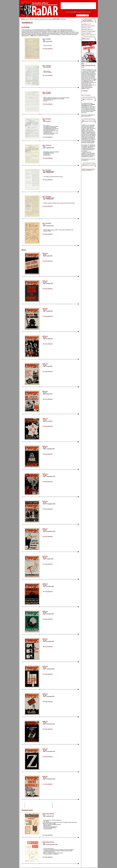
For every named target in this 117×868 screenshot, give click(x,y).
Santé (89, 28)
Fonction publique (91, 31)
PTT (89, 24)
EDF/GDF (84, 28)
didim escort (45, 831)
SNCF (89, 26)
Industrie (84, 31)
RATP (93, 26)
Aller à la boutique (86, 95)
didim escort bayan (60, 831)
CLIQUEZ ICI (90, 170)
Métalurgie (84, 29)
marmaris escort (52, 831)
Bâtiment (84, 35)
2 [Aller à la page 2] (52, 804)
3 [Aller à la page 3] (52, 805)
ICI (93, 157)
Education (89, 33)
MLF (88, 35)
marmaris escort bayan (70, 831)
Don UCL (92, 35)
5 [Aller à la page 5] (52, 808)
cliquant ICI (88, 116)
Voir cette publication (48, 49)
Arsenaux (84, 26)
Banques (90, 29)
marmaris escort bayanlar (56, 832)
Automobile (84, 24)
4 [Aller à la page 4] (52, 807)
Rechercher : (72, 15)
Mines (84, 33)
